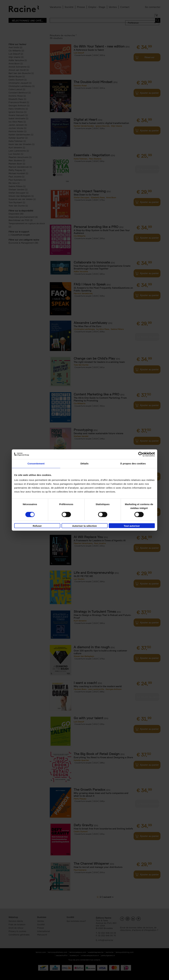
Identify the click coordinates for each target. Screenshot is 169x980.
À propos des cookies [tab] (133, 464)
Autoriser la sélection (85, 526)
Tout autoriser (132, 526)
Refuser (37, 526)
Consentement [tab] (36, 464)
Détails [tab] (84, 464)
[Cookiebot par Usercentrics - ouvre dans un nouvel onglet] (141, 454)
